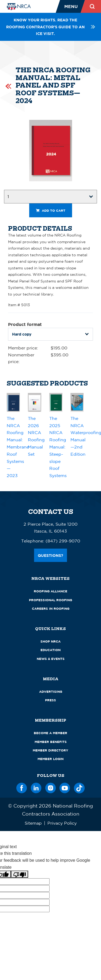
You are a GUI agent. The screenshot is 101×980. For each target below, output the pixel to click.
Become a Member (50, 733)
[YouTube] (65, 787)
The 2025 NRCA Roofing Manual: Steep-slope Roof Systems (58, 447)
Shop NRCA (50, 641)
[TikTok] (79, 787)
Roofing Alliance (50, 591)
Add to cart (51, 210)
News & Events (51, 659)
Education (50, 650)
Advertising (51, 692)
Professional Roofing (50, 600)
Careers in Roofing (51, 609)
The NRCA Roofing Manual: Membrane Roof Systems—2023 (18, 447)
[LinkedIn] (36, 787)
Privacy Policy (62, 823)
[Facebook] (22, 787)
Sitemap (33, 823)
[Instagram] (51, 787)
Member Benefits (51, 742)
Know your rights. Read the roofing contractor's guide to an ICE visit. (51, 27)
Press (50, 700)
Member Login (50, 759)
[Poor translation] (20, 874)
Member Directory (50, 750)
